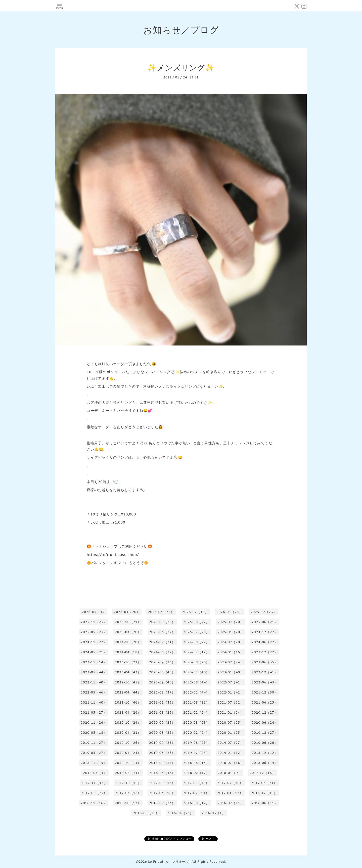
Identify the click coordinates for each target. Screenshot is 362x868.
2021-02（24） (196, 712)
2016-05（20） (146, 813)
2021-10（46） (128, 702)
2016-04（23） (180, 813)
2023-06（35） (265, 662)
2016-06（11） (265, 803)
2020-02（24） (196, 733)
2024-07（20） (231, 642)
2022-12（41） (265, 672)
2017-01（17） (230, 793)
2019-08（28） (196, 743)
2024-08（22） (196, 642)
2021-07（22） (231, 702)
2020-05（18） (94, 733)
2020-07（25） (231, 723)
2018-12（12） (265, 753)
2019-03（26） (162, 753)
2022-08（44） (196, 682)
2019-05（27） (94, 753)
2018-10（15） (128, 763)
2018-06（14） (265, 763)
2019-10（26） (128, 743)
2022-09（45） (162, 682)
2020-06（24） (265, 723)
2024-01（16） (231, 652)
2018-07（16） (231, 763)
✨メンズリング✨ (181, 68)
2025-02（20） (196, 632)
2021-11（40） (94, 702)
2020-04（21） (128, 733)
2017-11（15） (94, 783)
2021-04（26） (128, 712)
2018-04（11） (128, 773)
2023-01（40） (231, 672)
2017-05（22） (94, 793)
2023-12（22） (265, 652)
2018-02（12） (196, 773)
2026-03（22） (161, 612)
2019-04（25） (128, 753)
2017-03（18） (162, 793)
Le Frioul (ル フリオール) (169, 862)
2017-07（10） (230, 783)
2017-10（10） (128, 783)
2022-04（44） (128, 692)
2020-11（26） (94, 723)
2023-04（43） (128, 672)
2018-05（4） (95, 773)
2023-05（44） (94, 672)
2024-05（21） (94, 652)
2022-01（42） (231, 692)
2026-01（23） (230, 612)
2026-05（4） (94, 612)
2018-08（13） (196, 763)
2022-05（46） (94, 692)
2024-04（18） (128, 652)
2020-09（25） (162, 723)
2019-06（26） (265, 743)
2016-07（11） (231, 803)
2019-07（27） (231, 743)
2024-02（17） (196, 652)
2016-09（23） (162, 803)
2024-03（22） (162, 652)
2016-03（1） (213, 813)
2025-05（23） (94, 632)
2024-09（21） (162, 642)
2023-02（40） (196, 672)
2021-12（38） (265, 692)
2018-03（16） (162, 773)
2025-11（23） (94, 622)
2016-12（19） (264, 793)
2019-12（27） (265, 733)
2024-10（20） (128, 642)
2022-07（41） (231, 682)
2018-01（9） (229, 773)
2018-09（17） (162, 763)
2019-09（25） (162, 743)
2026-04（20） (127, 612)
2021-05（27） (94, 712)
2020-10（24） (128, 723)
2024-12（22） (265, 632)
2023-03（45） (162, 672)
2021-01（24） (231, 712)
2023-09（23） (162, 662)
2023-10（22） (128, 662)
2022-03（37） (162, 692)
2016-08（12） (196, 803)
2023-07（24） (231, 662)
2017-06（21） (264, 783)
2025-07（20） (231, 622)
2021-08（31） (196, 702)
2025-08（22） (196, 622)
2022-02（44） (196, 692)
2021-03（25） (162, 712)
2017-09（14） (162, 783)
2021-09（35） (162, 702)
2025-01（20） (231, 632)
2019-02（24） (196, 753)
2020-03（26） (162, 733)
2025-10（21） (128, 622)
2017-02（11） (196, 793)
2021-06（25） (265, 702)
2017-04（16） (128, 793)
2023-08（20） (196, 662)
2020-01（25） (231, 733)
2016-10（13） (128, 803)
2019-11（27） (94, 743)
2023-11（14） (94, 662)
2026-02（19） (195, 612)
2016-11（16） (94, 803)
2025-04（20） (128, 632)
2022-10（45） (128, 682)
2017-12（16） (263, 773)
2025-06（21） (265, 622)
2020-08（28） (196, 723)
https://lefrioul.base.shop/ (113, 555)
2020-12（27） (265, 712)
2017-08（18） (196, 783)
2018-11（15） (94, 763)
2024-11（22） (94, 642)
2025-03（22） (162, 632)
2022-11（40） (94, 682)
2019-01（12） (231, 753)
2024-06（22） (265, 642)
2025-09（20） (162, 622)
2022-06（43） (265, 682)
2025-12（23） (264, 612)
